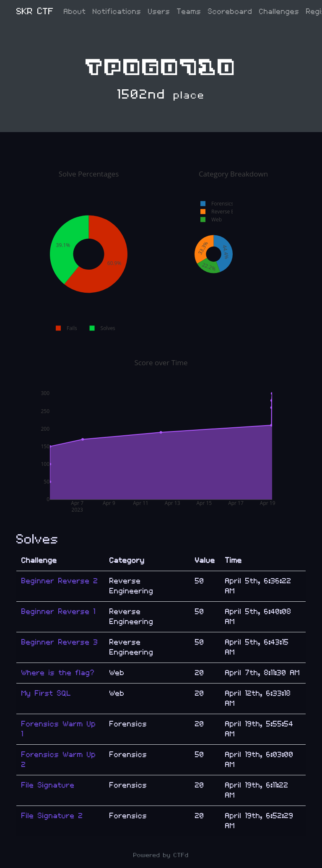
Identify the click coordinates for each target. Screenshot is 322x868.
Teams (189, 12)
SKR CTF (35, 12)
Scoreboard (230, 12)
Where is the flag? (58, 673)
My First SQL (46, 693)
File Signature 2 (52, 816)
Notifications (117, 12)
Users (159, 12)
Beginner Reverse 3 (60, 642)
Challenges (279, 12)
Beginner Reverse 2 (60, 581)
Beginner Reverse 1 (58, 612)
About (75, 12)
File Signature (48, 785)
